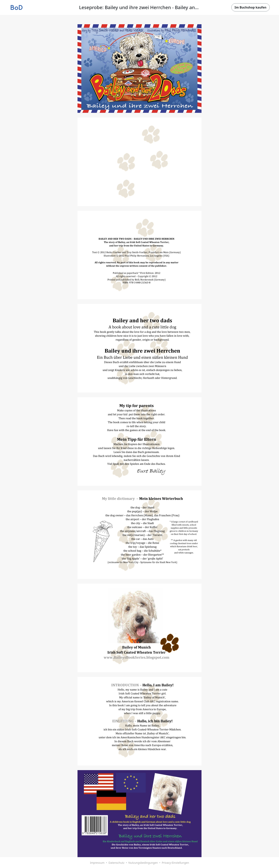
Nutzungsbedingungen (143, 863)
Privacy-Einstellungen (175, 863)
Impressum (97, 863)
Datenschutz (116, 863)
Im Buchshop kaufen (251, 7)
